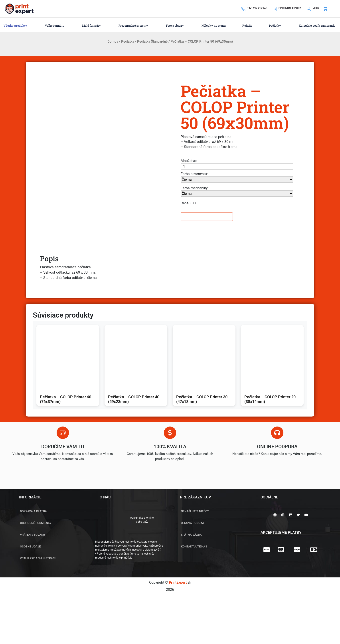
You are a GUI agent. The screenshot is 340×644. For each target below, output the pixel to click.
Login (316, 8)
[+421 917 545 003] (243, 9)
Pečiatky (128, 41)
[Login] (309, 9)
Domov (113, 41)
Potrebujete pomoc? (290, 8)
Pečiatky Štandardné (152, 41)
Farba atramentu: (194, 174)
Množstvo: (189, 161)
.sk (180, 582)
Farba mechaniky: (195, 188)
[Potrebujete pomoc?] (275, 9)
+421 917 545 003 (257, 8)
